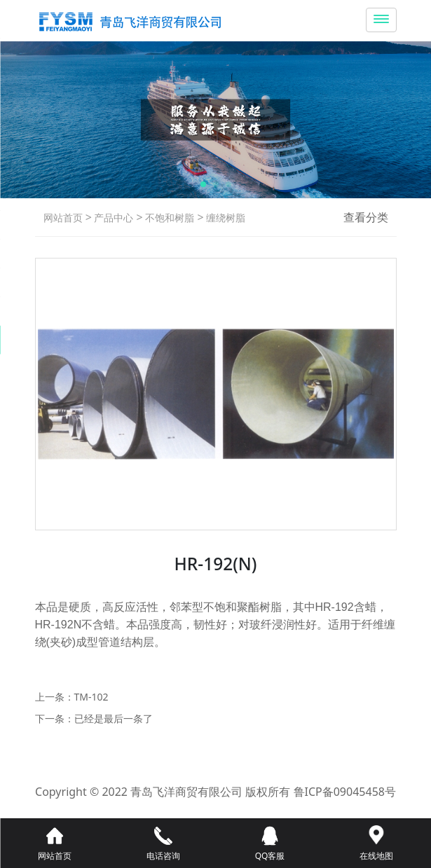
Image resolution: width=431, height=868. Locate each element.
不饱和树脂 (169, 218)
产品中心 (113, 218)
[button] (203, 184)
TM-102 (91, 697)
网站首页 (63, 218)
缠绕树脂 (225, 218)
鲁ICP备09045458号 (345, 792)
